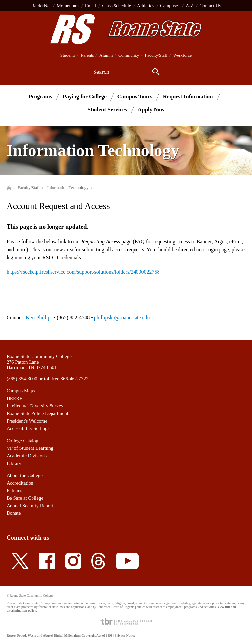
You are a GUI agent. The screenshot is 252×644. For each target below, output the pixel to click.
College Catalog (22, 441)
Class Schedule (117, 6)
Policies (14, 490)
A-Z (190, 6)
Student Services (107, 109)
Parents (87, 55)
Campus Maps (21, 391)
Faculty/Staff (156, 55)
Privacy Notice (125, 636)
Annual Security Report (30, 506)
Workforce (182, 55)
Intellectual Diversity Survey (35, 406)
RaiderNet (41, 6)
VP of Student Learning (30, 448)
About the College (25, 475)
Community (129, 55)
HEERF (14, 398)
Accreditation (20, 483)
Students (68, 55)
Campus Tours (135, 97)
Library (14, 463)
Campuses (170, 6)
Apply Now (151, 109)
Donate (14, 513)
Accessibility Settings (28, 428)
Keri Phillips (39, 317)
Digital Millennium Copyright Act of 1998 (83, 636)
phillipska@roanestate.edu (122, 317)
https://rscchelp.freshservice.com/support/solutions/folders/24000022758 (83, 272)
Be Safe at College (25, 498)
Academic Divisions (27, 456)
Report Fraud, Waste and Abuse (29, 636)
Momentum (68, 6)
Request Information (188, 97)
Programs (40, 97)
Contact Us (210, 6)
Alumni (106, 55)
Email (91, 6)
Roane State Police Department (37, 413)
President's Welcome (27, 421)
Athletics (146, 6)
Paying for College (85, 97)
